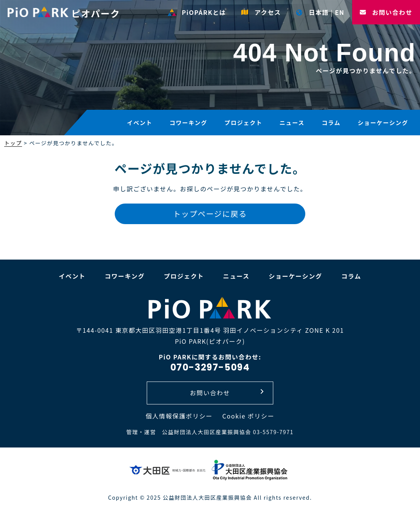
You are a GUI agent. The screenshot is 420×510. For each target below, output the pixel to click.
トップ (13, 143)
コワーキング (188, 123)
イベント (139, 123)
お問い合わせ (386, 12)
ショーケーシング (383, 123)
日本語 (312, 12)
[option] (210, 69)
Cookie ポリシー (248, 416)
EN (340, 12)
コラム (331, 123)
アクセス (261, 12)
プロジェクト (244, 123)
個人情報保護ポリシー (179, 416)
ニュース (292, 123)
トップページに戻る (210, 214)
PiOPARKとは (197, 12)
